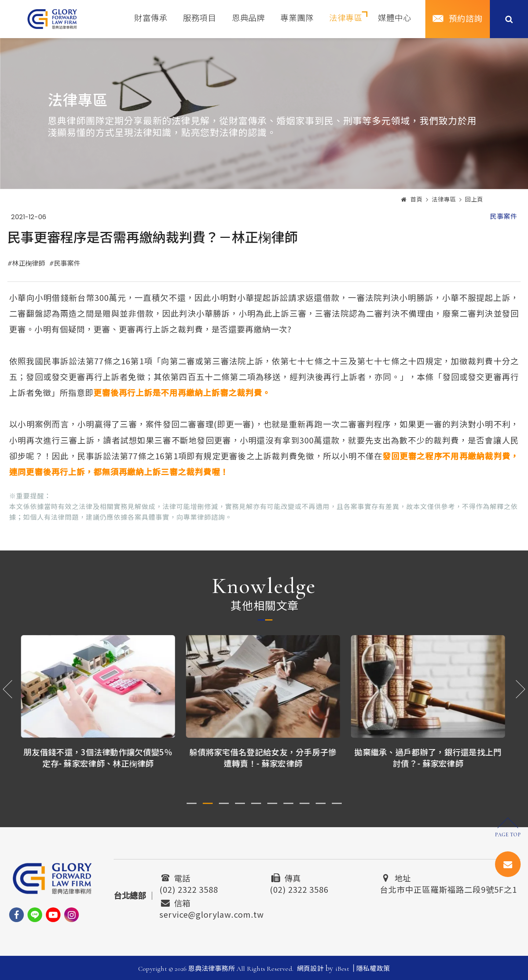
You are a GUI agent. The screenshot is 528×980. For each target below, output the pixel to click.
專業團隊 (297, 18)
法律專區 (346, 18)
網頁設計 (310, 969)
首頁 (412, 200)
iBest (342, 969)
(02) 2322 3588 (189, 888)
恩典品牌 (248, 18)
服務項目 (199, 18)
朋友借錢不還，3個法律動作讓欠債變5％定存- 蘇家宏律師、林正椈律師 (99, 757)
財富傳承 (151, 18)
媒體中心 (395, 18)
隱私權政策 (373, 969)
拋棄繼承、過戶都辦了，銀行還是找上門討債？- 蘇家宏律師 (429, 757)
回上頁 (474, 200)
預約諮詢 (466, 19)
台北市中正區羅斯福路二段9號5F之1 (448, 888)
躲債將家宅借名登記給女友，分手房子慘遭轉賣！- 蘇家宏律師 (264, 757)
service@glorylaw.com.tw (212, 913)
